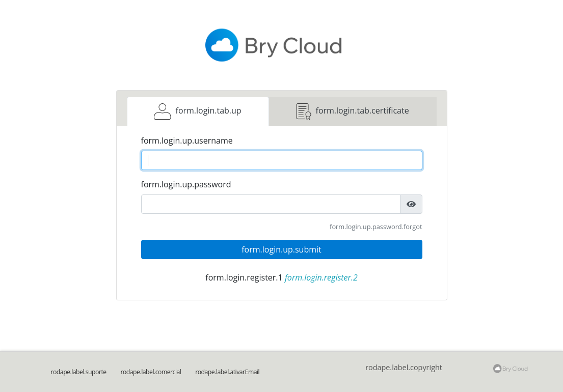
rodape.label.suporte (79, 372)
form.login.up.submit (281, 249)
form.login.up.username (187, 141)
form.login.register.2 (321, 277)
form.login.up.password (186, 184)
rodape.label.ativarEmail (227, 372)
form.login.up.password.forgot (376, 227)
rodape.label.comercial (151, 372)
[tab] (198, 111)
